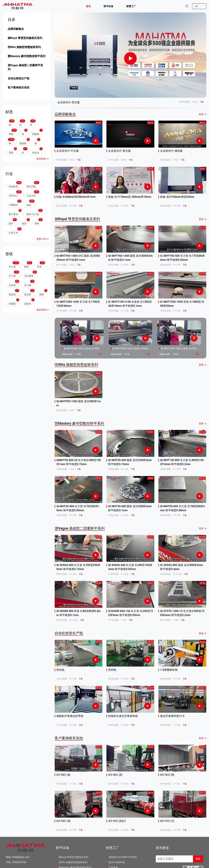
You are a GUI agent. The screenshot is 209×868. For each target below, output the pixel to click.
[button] (88, 6)
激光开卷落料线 (115, 862)
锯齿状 (12, 294)
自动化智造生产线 (19, 78)
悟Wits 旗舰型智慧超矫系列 (24, 47)
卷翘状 (12, 304)
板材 (29, 205)
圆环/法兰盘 (33, 214)
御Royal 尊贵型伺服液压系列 (25, 38)
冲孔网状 (29, 276)
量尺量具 (13, 214)
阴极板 (36, 134)
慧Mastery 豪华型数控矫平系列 (27, 56)
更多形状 (41, 310)
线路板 (23, 143)
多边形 (28, 294)
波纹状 (28, 304)
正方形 (12, 276)
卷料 (37, 224)
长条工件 (13, 233)
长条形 (12, 285)
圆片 (11, 224)
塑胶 (11, 153)
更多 (201, 114)
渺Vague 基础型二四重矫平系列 (25, 67)
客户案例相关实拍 (19, 88)
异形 (39, 267)
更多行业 (41, 239)
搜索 (198, 859)
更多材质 (41, 159)
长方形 (12, 267)
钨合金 (36, 153)
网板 (11, 134)
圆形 (26, 267)
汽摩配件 (13, 205)
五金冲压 (31, 196)
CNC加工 (13, 196)
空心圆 (28, 285)
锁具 (24, 224)
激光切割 (31, 186)
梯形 (42, 294)
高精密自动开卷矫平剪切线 (121, 857)
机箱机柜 (13, 186)
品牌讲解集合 (16, 29)
